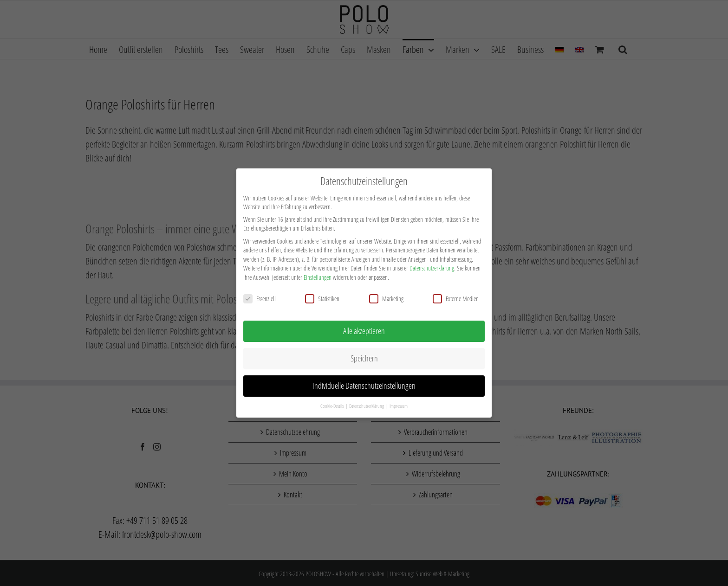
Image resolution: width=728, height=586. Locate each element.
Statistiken (322, 297)
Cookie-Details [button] (332, 404)
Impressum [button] (399, 404)
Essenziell (260, 297)
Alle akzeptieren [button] (364, 329)
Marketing (386, 297)
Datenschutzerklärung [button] (367, 404)
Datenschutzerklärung (432, 266)
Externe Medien (456, 297)
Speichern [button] (364, 356)
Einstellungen (318, 275)
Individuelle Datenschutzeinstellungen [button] (364, 384)
